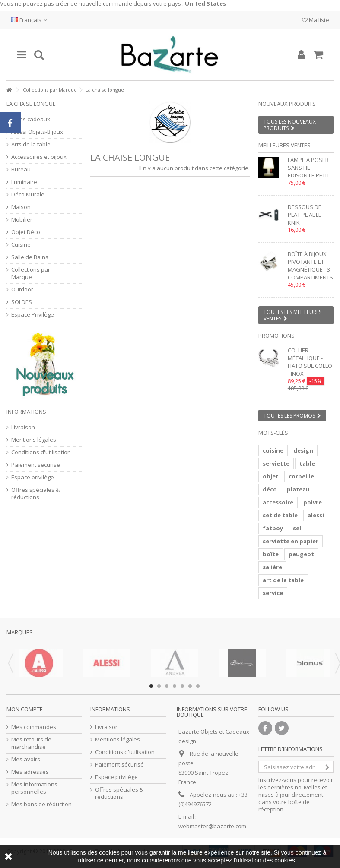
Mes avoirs (26, 759)
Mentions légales (34, 440)
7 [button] (198, 686)
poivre (313, 502)
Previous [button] (11, 663)
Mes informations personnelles (34, 788)
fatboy (273, 528)
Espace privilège (33, 477)
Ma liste (316, 20)
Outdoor (22, 290)
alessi (316, 515)
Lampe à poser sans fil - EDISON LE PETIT (309, 168)
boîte (271, 554)
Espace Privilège (33, 315)
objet (271, 476)
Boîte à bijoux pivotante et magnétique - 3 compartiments (310, 266)
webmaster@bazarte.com (212, 826)
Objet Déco (26, 232)
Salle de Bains (30, 257)
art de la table (283, 580)
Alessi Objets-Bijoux (37, 132)
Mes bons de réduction (41, 804)
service (273, 593)
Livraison (23, 427)
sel (297, 528)
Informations (26, 412)
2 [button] (159, 686)
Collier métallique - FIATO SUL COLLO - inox (310, 362)
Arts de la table (31, 144)
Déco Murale (28, 195)
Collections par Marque (50, 90)
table (307, 463)
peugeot (301, 554)
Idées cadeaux (31, 119)
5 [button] (182, 686)
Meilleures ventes (284, 145)
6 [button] (190, 686)
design (303, 450)
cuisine (273, 450)
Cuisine (21, 245)
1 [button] (151, 686)
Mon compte (25, 709)
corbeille (301, 476)
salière (272, 567)
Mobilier (22, 220)
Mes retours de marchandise (31, 743)
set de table (280, 515)
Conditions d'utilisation (41, 452)
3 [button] (167, 686)
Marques (20, 632)
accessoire (278, 502)
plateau (298, 489)
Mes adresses (30, 772)
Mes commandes (34, 727)
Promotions (276, 336)
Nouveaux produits (287, 104)
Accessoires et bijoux (39, 157)
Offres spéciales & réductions (35, 494)
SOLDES (22, 302)
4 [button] (175, 686)
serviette (276, 463)
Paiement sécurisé (36, 465)
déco (270, 489)
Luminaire (24, 182)
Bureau (21, 169)
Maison (21, 207)
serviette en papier (291, 541)
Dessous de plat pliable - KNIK (306, 215)
